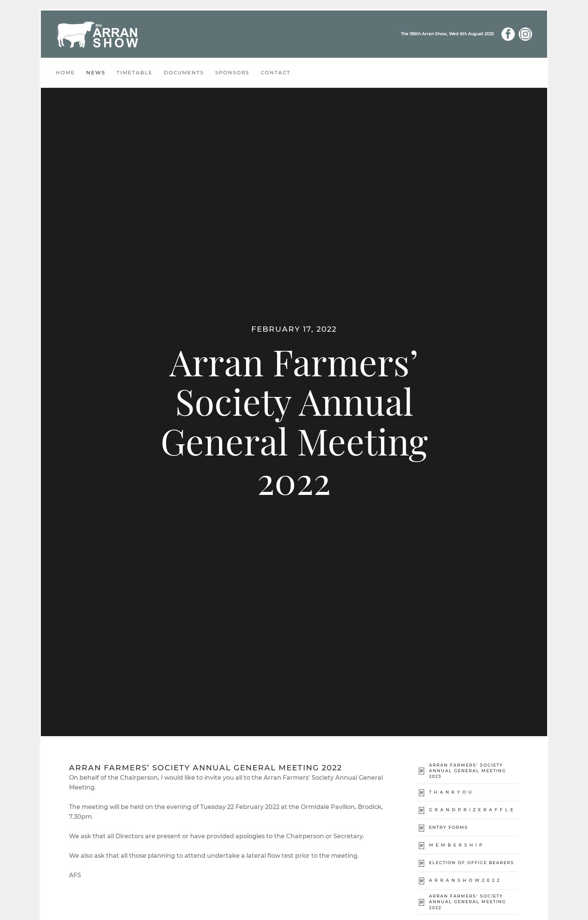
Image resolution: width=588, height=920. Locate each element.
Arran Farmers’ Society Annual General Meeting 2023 (467, 771)
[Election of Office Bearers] (421, 863)
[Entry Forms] (421, 828)
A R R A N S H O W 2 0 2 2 (465, 880)
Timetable (135, 72)
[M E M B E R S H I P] (421, 845)
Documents (184, 72)
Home (65, 72)
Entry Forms (448, 827)
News (96, 72)
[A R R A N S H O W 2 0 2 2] (421, 880)
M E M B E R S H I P (456, 845)
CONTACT (276, 72)
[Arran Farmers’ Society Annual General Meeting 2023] (421, 771)
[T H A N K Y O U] (421, 792)
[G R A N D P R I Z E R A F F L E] (421, 810)
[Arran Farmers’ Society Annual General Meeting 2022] (421, 902)
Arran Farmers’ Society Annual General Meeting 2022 (467, 902)
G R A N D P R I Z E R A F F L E (471, 810)
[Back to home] (98, 34)
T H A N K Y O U (451, 792)
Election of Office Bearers (472, 863)
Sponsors (232, 72)
